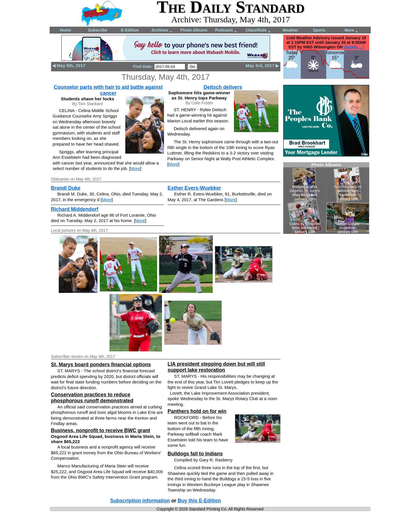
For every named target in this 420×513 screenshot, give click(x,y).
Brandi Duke (66, 188)
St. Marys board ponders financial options (101, 365)
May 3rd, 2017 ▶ (262, 65)
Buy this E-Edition (199, 501)
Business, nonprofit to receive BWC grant (101, 430)
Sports (319, 30)
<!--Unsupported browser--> (326, 198)
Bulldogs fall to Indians (195, 454)
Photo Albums (194, 30)
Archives (162, 31)
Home (66, 30)
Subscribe (98, 30)
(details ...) (354, 47)
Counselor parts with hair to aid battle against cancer (108, 90)
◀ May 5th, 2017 (69, 65)
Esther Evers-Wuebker (194, 188)
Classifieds (258, 31)
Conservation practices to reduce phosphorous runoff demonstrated (92, 398)
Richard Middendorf (75, 209)
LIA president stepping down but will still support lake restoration (216, 367)
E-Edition (130, 30)
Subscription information (140, 501)
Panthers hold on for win (197, 411)
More (351, 31)
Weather (290, 30)
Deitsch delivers (223, 87)
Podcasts (226, 31)
